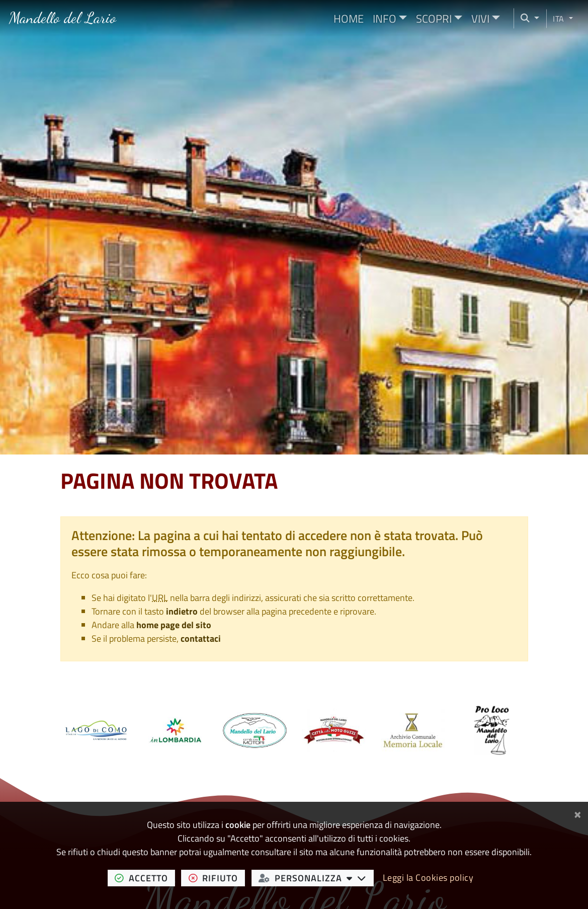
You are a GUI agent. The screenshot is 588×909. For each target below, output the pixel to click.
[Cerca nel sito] (527, 18)
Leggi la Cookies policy (428, 878)
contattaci (201, 638)
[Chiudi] (578, 813)
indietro (182, 611)
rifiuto (217, 878)
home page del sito (174, 625)
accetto (145, 878)
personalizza (316, 878)
